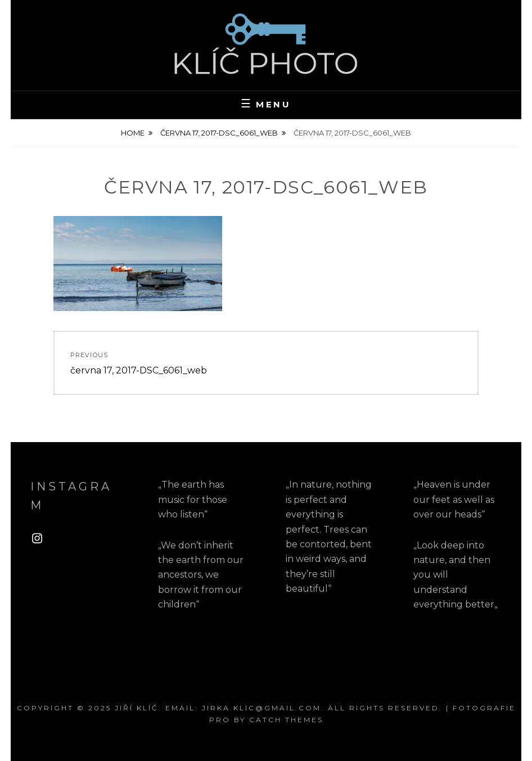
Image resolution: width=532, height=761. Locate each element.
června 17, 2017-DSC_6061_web (219, 133)
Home (133, 133)
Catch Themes (286, 720)
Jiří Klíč (137, 708)
